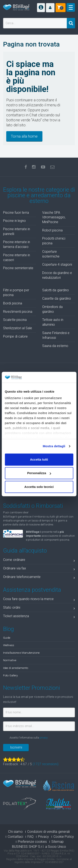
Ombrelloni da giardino (52, 309)
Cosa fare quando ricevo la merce (39, 600)
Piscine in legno (15, 221)
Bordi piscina (13, 303)
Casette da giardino (57, 298)
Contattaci (15, 837)
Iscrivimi (16, 747)
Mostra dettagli (54, 446)
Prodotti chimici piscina (54, 241)
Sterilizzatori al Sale (18, 328)
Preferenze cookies (32, 842)
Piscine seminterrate (18, 268)
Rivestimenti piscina (18, 312)
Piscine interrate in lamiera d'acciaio (17, 244)
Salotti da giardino (56, 290)
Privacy (44, 837)
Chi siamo (15, 832)
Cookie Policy (64, 837)
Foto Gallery (10, 675)
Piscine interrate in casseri (17, 258)
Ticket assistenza (39, 617)
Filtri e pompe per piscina (16, 293)
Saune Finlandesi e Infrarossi (56, 335)
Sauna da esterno (55, 346)
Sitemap (58, 842)
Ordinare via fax (39, 569)
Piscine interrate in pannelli (17, 231)
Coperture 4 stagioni (57, 264)
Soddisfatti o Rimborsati (33, 506)
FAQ (30, 837)
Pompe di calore (15, 336)
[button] (50, 8)
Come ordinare (39, 561)
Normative (10, 660)
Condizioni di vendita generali (49, 832)
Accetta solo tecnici (39, 487)
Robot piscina (52, 230)
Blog (9, 629)
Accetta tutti (39, 459)
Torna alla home (24, 136)
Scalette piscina (15, 320)
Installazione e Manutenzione (21, 653)
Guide (7, 638)
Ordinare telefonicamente (39, 578)
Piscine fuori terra (16, 213)
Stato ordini (39, 608)
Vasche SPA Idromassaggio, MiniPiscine (54, 217)
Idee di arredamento (16, 668)
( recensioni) (46, 764)
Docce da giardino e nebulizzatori (57, 275)
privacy (44, 738)
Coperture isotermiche (51, 254)
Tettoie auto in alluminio (53, 322)
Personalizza (39, 473)
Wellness (9, 645)
